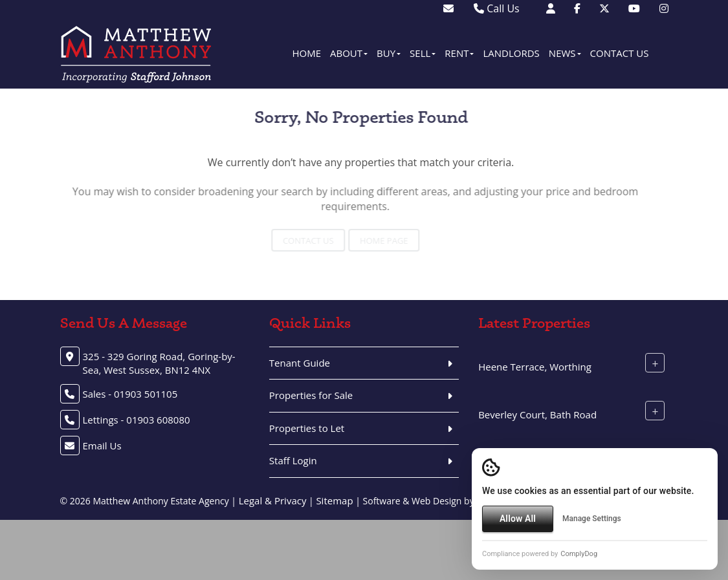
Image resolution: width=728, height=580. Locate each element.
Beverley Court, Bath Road (537, 414)
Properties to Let (307, 428)
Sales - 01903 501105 (130, 394)
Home (306, 53)
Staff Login (293, 460)
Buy (389, 53)
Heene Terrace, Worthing (535, 367)
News (565, 53)
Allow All (518, 519)
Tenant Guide (300, 363)
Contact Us (620, 53)
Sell (423, 53)
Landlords (511, 53)
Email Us (102, 446)
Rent (459, 53)
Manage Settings (592, 519)
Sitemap (334, 500)
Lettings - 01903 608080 (137, 420)
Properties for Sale (311, 395)
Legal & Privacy (273, 500)
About (349, 53)
